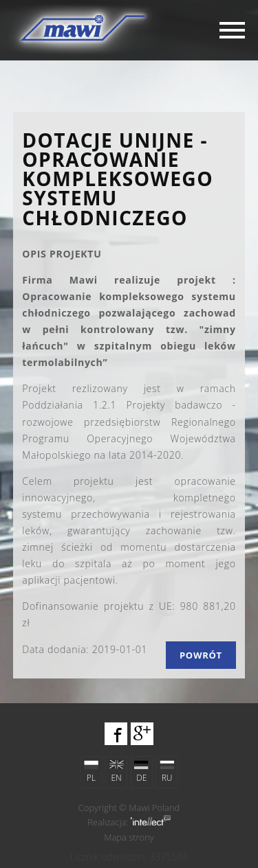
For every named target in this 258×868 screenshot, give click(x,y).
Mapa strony (129, 837)
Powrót (201, 655)
